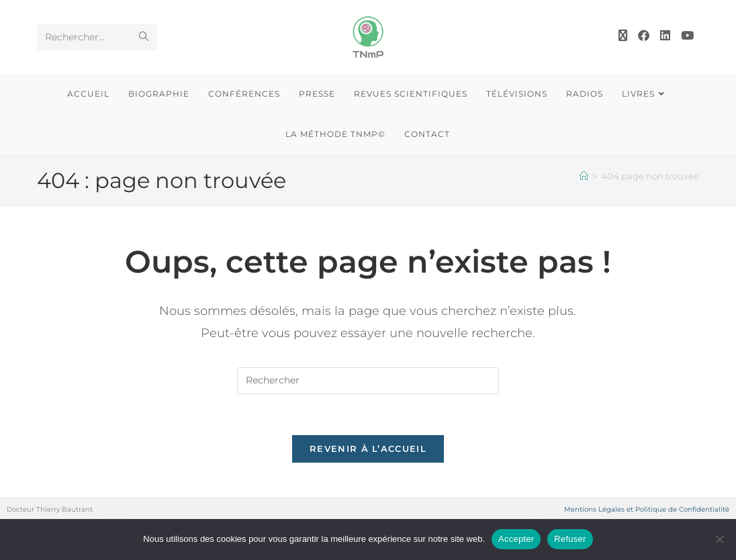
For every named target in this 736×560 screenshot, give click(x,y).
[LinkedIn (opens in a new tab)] (665, 36)
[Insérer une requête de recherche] (368, 381)
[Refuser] (719, 539)
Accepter (516, 539)
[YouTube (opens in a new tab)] (687, 36)
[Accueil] (584, 176)
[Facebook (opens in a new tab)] (644, 36)
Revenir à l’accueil (368, 449)
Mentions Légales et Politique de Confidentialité (647, 509)
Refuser (570, 539)
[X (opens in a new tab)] (623, 36)
